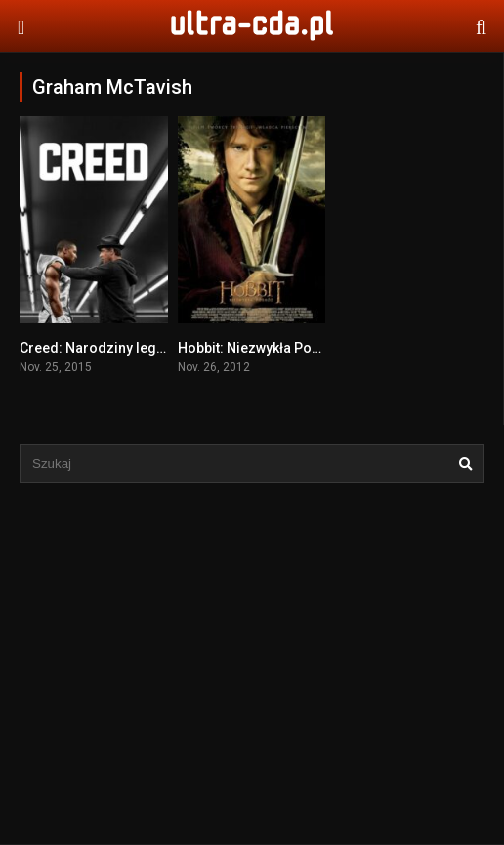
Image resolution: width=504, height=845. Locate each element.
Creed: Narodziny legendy (104, 348)
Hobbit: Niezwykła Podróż (260, 348)
